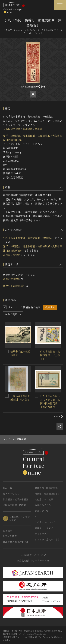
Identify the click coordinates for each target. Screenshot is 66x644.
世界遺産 (8, 531)
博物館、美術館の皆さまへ (49, 494)
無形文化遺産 (10, 536)
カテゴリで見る (11, 494)
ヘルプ (38, 517)
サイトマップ (42, 534)
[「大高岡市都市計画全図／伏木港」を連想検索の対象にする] (7, 396)
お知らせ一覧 (42, 511)
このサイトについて (45, 522)
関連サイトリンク (44, 528)
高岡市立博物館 (12, 255)
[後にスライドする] (58, 417)
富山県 (39, 129)
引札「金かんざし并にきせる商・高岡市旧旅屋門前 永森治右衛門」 (50, 401)
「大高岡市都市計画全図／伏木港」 (20, 398)
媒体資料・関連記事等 (46, 488)
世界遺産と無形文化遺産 (16, 499)
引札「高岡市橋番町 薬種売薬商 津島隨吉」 (29, 238)
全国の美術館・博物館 (14, 505)
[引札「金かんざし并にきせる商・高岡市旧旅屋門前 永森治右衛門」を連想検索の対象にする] (37, 396)
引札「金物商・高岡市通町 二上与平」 (50, 355)
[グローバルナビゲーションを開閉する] (60, 5)
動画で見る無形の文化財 (16, 542)
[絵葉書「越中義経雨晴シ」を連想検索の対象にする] (7, 351)
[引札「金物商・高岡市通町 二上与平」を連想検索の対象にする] (37, 352)
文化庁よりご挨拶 (44, 499)
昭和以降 (27, 129)
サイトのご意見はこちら (47, 539)
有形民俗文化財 (12, 129)
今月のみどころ (43, 505)
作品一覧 (8, 488)
